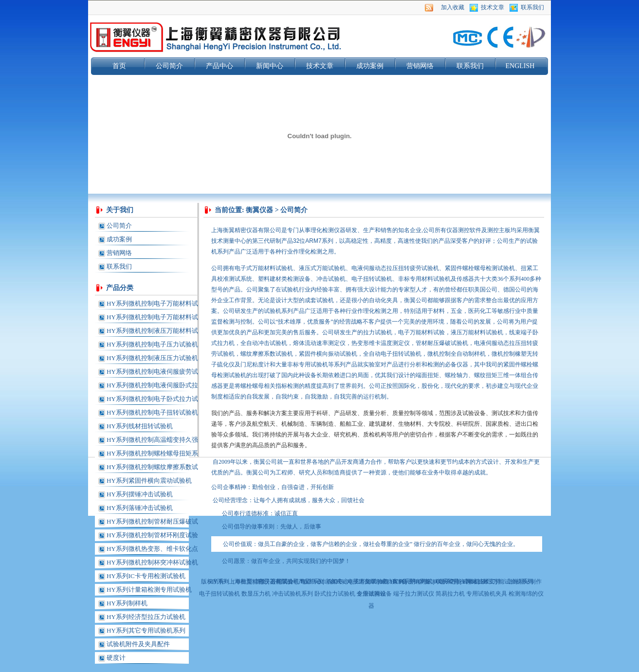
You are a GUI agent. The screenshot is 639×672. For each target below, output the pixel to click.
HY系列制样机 (127, 603)
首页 (119, 66)
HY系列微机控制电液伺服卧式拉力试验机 (152, 387)
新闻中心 (270, 66)
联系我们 (532, 7)
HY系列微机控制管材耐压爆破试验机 (152, 523)
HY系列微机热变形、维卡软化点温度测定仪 (152, 550)
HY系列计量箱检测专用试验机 (149, 590)
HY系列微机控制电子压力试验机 (152, 344)
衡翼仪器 (259, 210)
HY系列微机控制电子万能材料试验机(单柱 (152, 305)
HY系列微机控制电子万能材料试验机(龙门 (152, 319)
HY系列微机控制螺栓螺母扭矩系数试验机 (152, 455)
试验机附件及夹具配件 (138, 644)
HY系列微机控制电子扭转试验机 (152, 412)
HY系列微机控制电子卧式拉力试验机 (152, 400)
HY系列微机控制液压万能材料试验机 (152, 332)
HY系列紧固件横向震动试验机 (149, 481)
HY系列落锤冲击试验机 (140, 508)
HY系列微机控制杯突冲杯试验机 (152, 562)
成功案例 (370, 66)
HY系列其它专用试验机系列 (146, 630)
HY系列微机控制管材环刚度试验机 (152, 537)
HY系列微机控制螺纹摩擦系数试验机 (152, 469)
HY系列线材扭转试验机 (140, 426)
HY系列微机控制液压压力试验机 (152, 358)
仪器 (252, 230)
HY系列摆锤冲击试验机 (140, 494)
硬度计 (116, 658)
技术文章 (493, 7)
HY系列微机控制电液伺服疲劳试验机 (152, 373)
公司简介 (169, 66)
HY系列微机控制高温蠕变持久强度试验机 (152, 441)
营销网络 (420, 66)
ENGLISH (520, 66)
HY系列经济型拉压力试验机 (146, 617)
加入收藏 (453, 7)
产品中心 (219, 66)
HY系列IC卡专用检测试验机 (146, 576)
